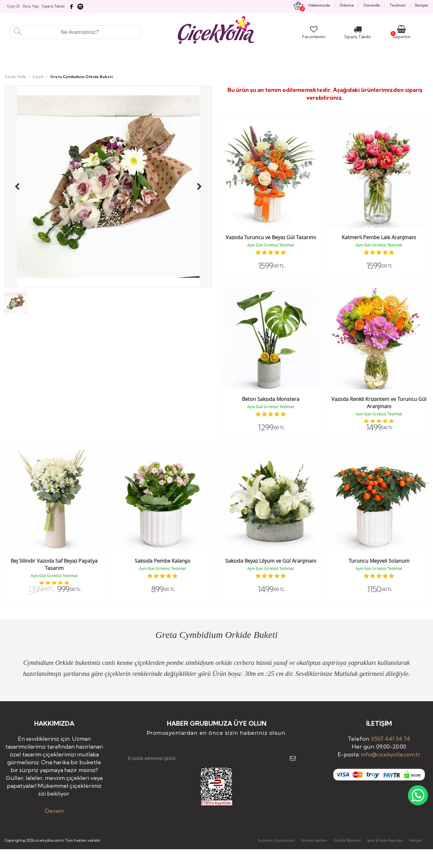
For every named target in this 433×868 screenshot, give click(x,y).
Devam (54, 811)
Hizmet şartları (314, 840)
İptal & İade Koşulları (385, 840)
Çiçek (38, 77)
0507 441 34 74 (391, 739)
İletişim (416, 840)
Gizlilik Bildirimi (347, 840)
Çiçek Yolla (15, 77)
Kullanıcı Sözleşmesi (276, 840)
